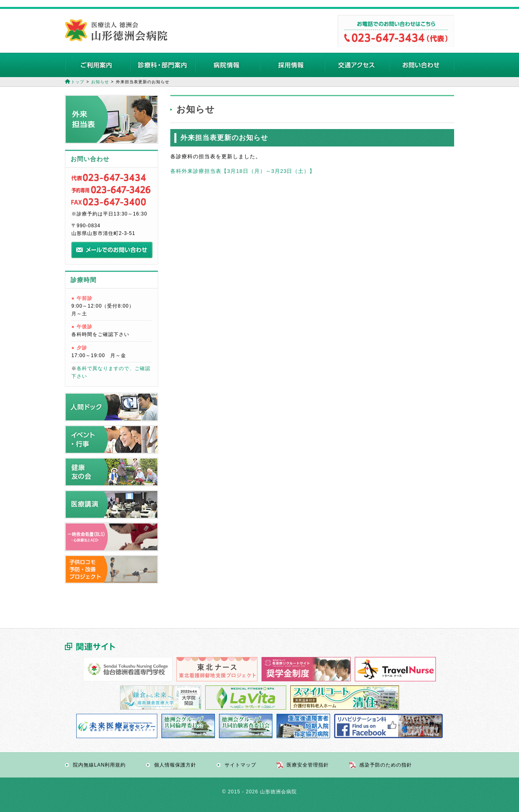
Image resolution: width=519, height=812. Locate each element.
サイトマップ (240, 765)
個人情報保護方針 (175, 765)
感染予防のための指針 (386, 765)
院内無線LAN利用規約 (99, 765)
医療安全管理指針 (308, 765)
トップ (78, 82)
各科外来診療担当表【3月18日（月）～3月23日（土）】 (243, 171)
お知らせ (100, 82)
